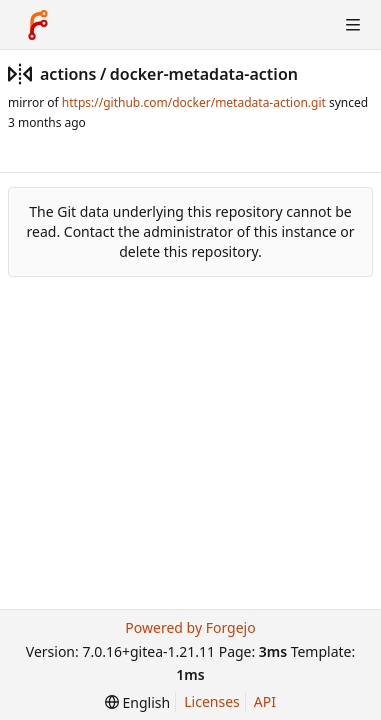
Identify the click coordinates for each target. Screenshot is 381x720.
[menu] (137, 702)
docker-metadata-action (204, 74)
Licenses (212, 701)
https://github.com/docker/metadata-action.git (194, 102)
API (265, 701)
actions (68, 74)
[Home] (38, 25)
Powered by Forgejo (190, 627)
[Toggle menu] (353, 25)
